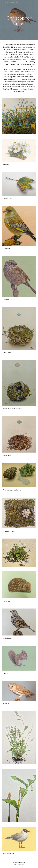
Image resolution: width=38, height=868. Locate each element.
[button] (2, 3)
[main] (19, 20)
